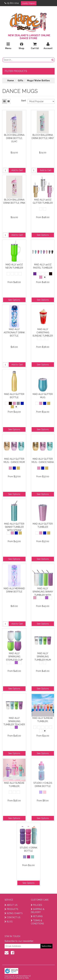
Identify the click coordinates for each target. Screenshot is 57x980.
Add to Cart (17, 170)
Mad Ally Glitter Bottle (14, 396)
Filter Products (16, 71)
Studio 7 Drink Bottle (28, 849)
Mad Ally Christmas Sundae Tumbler (43, 332)
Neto (27, 978)
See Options (43, 235)
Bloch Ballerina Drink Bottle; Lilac (14, 138)
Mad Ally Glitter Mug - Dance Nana (43, 460)
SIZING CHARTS (14, 913)
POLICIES (36, 905)
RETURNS (37, 916)
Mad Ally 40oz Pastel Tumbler (43, 266)
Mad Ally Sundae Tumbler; (43, 720)
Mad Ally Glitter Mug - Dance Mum (14, 460)
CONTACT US (12, 917)
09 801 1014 (12, 3)
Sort (23, 101)
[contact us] (7, 953)
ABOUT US (11, 905)
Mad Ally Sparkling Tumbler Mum (43, 656)
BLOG (9, 922)
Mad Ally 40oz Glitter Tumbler (43, 201)
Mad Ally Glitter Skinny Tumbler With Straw (14, 527)
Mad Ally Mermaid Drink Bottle (14, 590)
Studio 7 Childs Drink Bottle (43, 785)
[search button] (53, 60)
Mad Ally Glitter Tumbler (43, 525)
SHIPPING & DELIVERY (38, 911)
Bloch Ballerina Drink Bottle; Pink (14, 201)
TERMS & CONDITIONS (37, 922)
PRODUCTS (11, 909)
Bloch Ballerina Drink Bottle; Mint (43, 137)
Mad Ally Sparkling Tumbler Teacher (14, 721)
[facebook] (12, 953)
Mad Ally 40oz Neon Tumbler (14, 266)
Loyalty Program (29, 3)
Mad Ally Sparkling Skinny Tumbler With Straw (43, 592)
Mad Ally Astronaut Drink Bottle (14, 332)
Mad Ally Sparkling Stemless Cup (14, 656)
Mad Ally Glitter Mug (43, 396)
